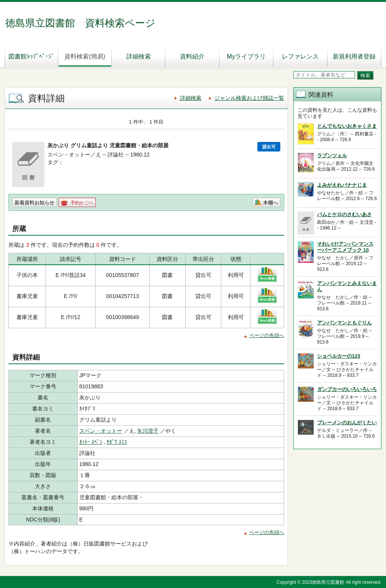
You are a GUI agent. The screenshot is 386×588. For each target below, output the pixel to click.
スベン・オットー (101, 431)
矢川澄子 (148, 431)
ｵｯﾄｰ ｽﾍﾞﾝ (91, 442)
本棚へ (271, 203)
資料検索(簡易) (85, 56)
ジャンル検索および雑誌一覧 (249, 98)
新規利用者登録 (354, 56)
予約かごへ (82, 203)
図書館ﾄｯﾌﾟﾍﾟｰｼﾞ (31, 56)
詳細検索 (139, 56)
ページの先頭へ (267, 335)
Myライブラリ (246, 56)
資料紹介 (192, 56)
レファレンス (300, 56)
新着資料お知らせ (34, 203)
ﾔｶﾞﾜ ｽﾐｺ (117, 442)
